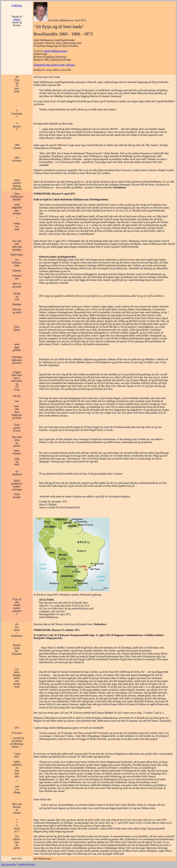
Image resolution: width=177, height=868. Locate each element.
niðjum (17, 19)
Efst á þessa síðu (8, 864)
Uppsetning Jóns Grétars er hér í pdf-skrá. (54, 65)
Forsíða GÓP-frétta (26, 864)
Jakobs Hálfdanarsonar (55, 51)
